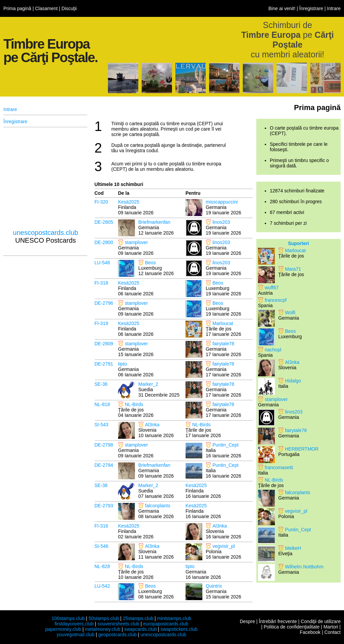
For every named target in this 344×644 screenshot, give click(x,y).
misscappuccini (222, 202)
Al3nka (152, 425)
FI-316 (101, 526)
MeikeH (293, 548)
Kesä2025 (129, 202)
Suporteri (298, 243)
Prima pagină (17, 8)
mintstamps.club (174, 618)
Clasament (46, 8)
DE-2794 (104, 465)
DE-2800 (104, 242)
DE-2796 (104, 303)
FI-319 (101, 323)
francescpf (276, 300)
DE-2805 (104, 222)
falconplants (158, 506)
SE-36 (101, 384)
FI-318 (101, 283)
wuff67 (272, 288)
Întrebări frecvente (278, 621)
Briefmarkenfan (154, 222)
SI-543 (101, 425)
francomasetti (279, 467)
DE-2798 (104, 445)
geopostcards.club (118, 635)
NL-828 (102, 566)
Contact (333, 632)
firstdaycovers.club (74, 624)
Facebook (310, 632)
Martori (331, 627)
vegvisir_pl (224, 546)
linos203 (221, 222)
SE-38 (101, 485)
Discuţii (69, 8)
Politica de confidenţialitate (292, 627)
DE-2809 (104, 344)
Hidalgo (293, 381)
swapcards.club (140, 629)
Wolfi (290, 313)
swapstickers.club (179, 629)
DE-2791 (104, 364)
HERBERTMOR (302, 449)
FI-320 (101, 202)
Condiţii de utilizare (321, 621)
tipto (122, 364)
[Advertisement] (46, 178)
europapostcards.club (166, 624)
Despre (247, 621)
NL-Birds (134, 404)
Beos (150, 263)
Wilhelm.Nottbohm (304, 567)
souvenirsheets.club (118, 624)
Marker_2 (148, 384)
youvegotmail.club (76, 635)
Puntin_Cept (225, 445)
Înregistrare (311, 8)
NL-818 (102, 404)
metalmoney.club (103, 629)
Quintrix (214, 586)
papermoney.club (63, 629)
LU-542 (102, 586)
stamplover (136, 242)
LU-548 (102, 263)
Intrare (334, 8)
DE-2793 (104, 506)
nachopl (273, 350)
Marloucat (223, 323)
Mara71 (293, 269)
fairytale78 (223, 344)
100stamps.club (68, 618)
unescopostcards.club (45, 233)
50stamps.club (104, 618)
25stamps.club (138, 618)
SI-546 (101, 546)
